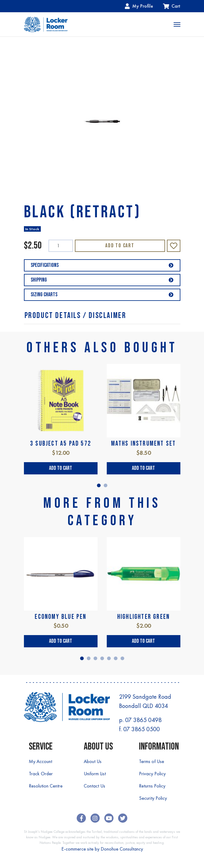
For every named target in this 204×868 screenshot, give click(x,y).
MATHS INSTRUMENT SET (144, 444)
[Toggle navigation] (177, 24)
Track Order (41, 774)
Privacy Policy (152, 774)
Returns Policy (152, 786)
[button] (174, 246)
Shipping (102, 280)
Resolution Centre (46, 786)
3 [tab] (95, 658)
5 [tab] (109, 658)
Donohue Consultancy (122, 849)
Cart (172, 6)
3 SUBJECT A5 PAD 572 (61, 444)
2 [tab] (106, 485)
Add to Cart (120, 246)
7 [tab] (122, 658)
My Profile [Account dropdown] (139, 6)
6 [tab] (116, 658)
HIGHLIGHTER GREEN (143, 617)
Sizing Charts (102, 295)
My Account (40, 761)
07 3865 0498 (143, 720)
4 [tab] (102, 658)
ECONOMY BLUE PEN (60, 617)
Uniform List (95, 774)
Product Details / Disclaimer (75, 316)
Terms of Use (152, 761)
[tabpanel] (61, 419)
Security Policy (153, 798)
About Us (93, 761)
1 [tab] (99, 485)
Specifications (102, 265)
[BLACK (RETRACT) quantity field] (61, 246)
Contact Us (94, 786)
